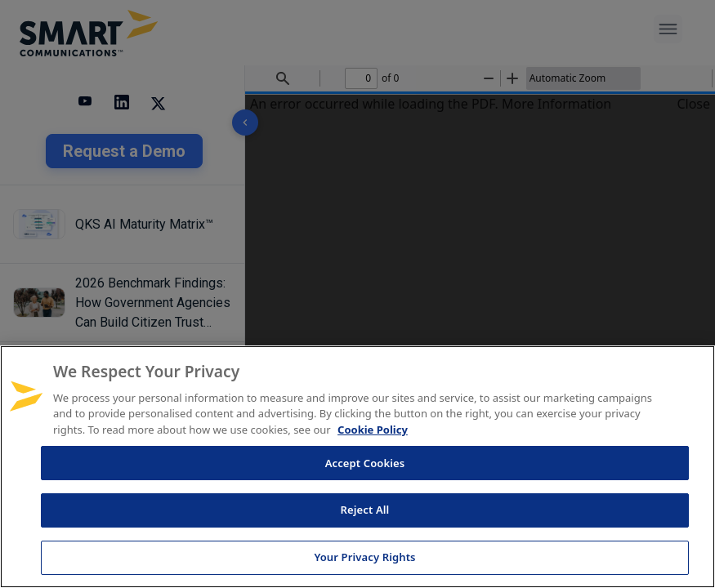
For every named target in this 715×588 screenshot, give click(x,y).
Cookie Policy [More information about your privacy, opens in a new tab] (373, 430)
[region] (357, 467)
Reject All (365, 510)
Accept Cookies (365, 463)
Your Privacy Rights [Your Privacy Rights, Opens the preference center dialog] (364, 557)
